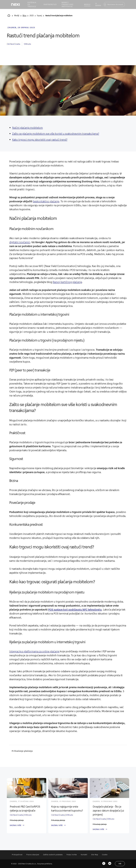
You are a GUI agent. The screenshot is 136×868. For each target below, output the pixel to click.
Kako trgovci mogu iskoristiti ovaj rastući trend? (40, 140)
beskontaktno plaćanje (46, 201)
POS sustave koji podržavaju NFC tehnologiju (75, 609)
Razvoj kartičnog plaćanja (67, 282)
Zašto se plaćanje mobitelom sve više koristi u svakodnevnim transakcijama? (56, 134)
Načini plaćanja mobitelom (27, 128)
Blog (24, 15)
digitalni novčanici (20, 242)
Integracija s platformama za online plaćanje (34, 651)
